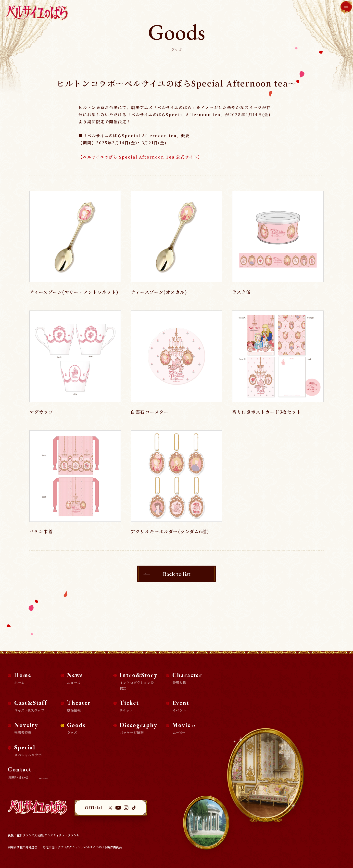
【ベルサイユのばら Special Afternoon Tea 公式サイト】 (140, 157)
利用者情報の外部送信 (23, 847)
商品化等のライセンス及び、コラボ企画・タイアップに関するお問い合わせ (94, 777)
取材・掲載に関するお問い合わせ (66, 771)
